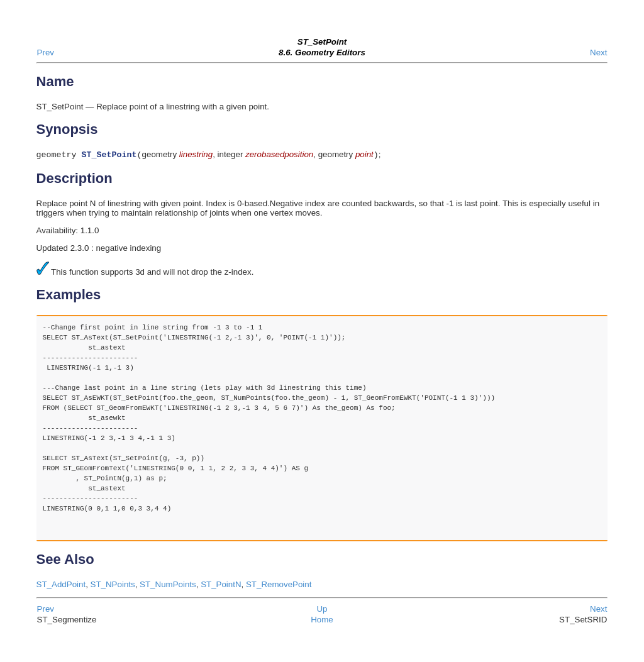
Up (322, 610)
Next (598, 52)
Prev (46, 52)
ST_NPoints (113, 586)
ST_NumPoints (168, 586)
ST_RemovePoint (279, 586)
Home (322, 621)
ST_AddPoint (61, 586)
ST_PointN (221, 586)
